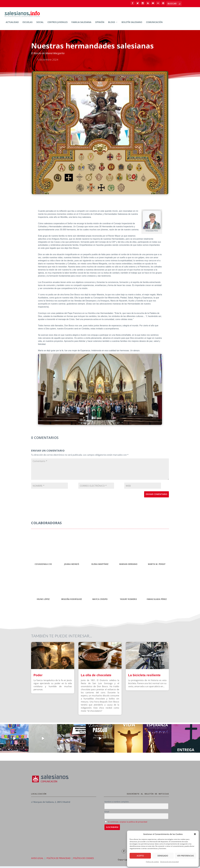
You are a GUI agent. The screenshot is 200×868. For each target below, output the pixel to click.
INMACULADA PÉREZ (157, 601)
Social (40, 24)
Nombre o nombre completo (117, 803)
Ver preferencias (185, 856)
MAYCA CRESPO (100, 601)
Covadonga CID (43, 566)
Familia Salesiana (81, 24)
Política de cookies (152, 862)
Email (107, 813)
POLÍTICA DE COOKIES (84, 860)
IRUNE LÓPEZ (43, 601)
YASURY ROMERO (128, 601)
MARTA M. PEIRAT (157, 566)
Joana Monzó (72, 566)
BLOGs (112, 24)
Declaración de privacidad (169, 862)
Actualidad (12, 24)
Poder (38, 677)
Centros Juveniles (58, 24)
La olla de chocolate (96, 677)
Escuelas (28, 24)
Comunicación (154, 24)
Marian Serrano (128, 566)
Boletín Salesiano (132, 24)
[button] (195, 834)
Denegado (163, 856)
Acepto (140, 856)
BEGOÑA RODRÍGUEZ (72, 601)
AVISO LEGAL (37, 860)
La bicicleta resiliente (144, 677)
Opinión (100, 24)
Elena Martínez (100, 566)
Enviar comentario (157, 496)
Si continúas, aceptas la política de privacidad (128, 824)
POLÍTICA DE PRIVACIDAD (59, 860)
